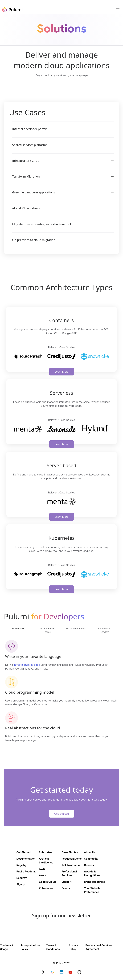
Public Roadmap (26, 872)
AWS (42, 870)
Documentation (26, 859)
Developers (18, 629)
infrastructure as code (27, 666)
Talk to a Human (71, 866)
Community (91, 859)
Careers (89, 866)
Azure (43, 876)
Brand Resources (95, 883)
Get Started (62, 814)
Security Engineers (76, 631)
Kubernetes (46, 889)
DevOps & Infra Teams (47, 631)
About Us (90, 853)
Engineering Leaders (105, 631)
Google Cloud (47, 883)
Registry (21, 866)
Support (66, 883)
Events (66, 889)
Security (22, 879)
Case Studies (70, 853)
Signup (21, 885)
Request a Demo (72, 859)
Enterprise (45, 853)
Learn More (62, 372)
